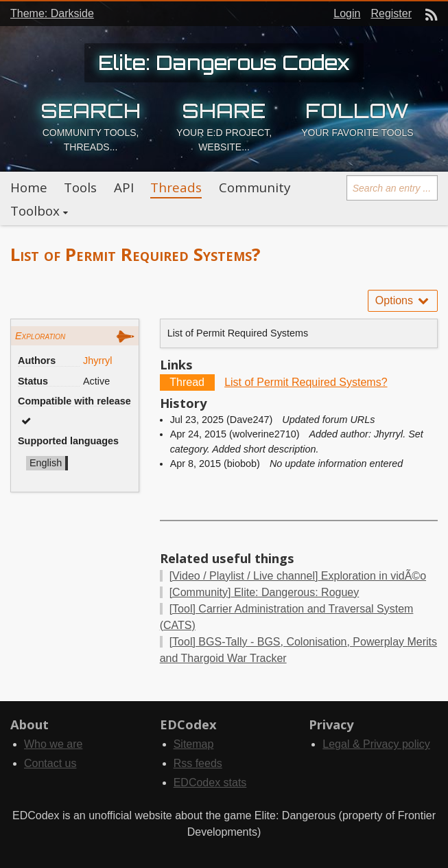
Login (347, 13)
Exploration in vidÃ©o (298, 576)
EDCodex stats (210, 783)
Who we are (53, 744)
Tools (80, 187)
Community (255, 187)
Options (403, 300)
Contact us (50, 763)
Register (391, 13)
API (124, 187)
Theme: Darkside (52, 13)
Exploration (40, 336)
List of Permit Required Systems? (306, 382)
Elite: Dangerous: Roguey (264, 592)
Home (29, 187)
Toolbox (35, 211)
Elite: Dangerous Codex (224, 62)
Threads (176, 187)
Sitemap (194, 744)
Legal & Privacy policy (376, 744)
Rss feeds (198, 763)
